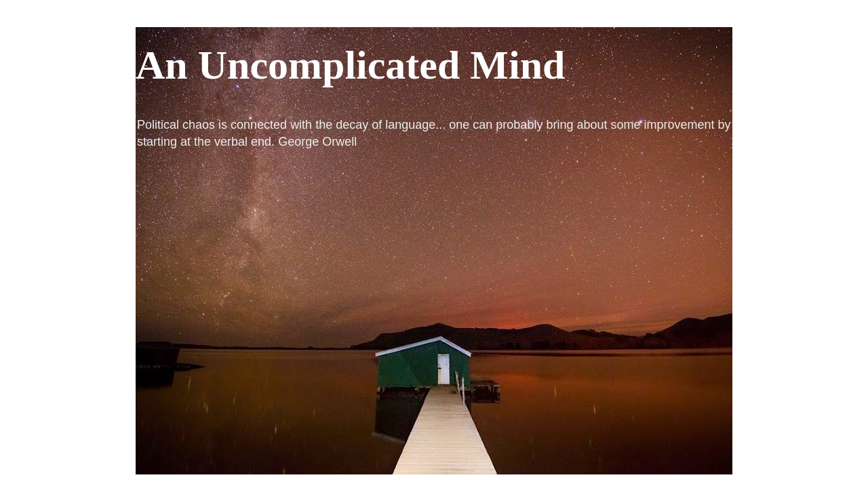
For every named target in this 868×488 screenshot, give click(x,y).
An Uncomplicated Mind (350, 65)
